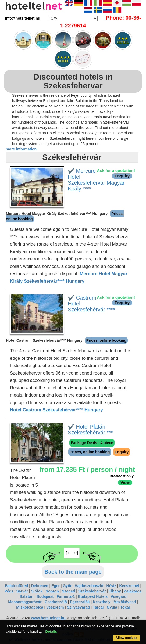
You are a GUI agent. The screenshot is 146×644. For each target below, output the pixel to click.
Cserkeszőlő (56, 602)
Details (51, 632)
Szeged (68, 591)
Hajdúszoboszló (89, 586)
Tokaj (125, 607)
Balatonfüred (16, 586)
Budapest (45, 596)
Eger (56, 586)
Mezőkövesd (125, 602)
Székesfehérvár (92, 591)
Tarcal (98, 607)
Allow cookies (126, 638)
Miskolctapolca (30, 607)
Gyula (112, 607)
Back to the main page (73, 572)
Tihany (115, 591)
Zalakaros (133, 591)
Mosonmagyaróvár (25, 602)
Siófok (37, 591)
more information (21, 149)
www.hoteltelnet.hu (48, 618)
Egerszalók (80, 602)
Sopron (52, 591)
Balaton (26, 596)
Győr (67, 586)
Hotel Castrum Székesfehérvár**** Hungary (56, 410)
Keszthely (102, 602)
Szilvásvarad (78, 607)
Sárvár (22, 591)
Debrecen (40, 586)
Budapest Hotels (93, 596)
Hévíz (111, 586)
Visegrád (119, 596)
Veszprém (55, 607)
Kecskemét (129, 586)
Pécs (9, 591)
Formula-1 (66, 596)
